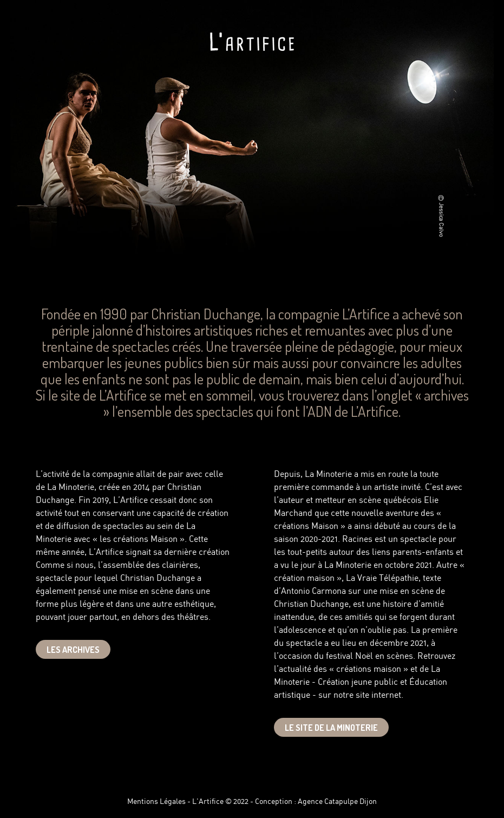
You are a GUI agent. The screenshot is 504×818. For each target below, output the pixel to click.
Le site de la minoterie (331, 728)
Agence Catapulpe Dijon (337, 802)
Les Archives (73, 650)
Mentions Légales (156, 802)
